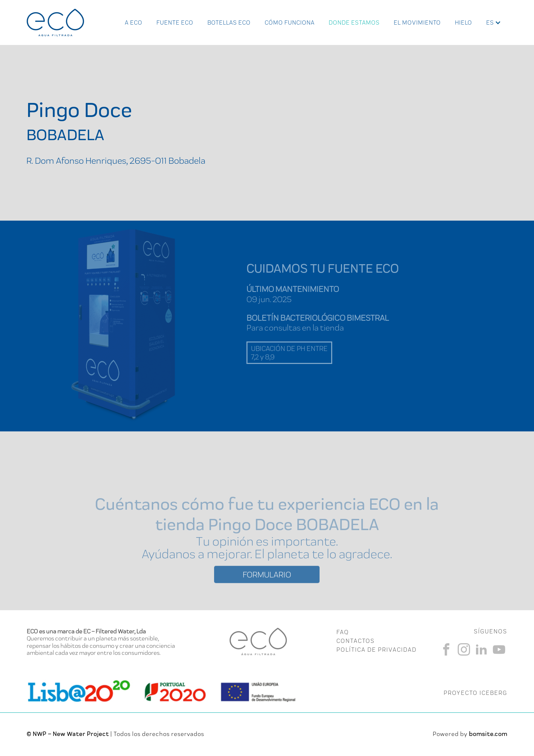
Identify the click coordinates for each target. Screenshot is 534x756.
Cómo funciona (290, 22)
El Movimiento (417, 22)
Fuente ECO (175, 22)
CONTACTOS (356, 641)
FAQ (343, 632)
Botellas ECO (229, 22)
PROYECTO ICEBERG (475, 693)
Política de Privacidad (377, 650)
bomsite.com (488, 734)
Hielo (464, 22)
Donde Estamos (354, 22)
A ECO (134, 22)
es (490, 22)
